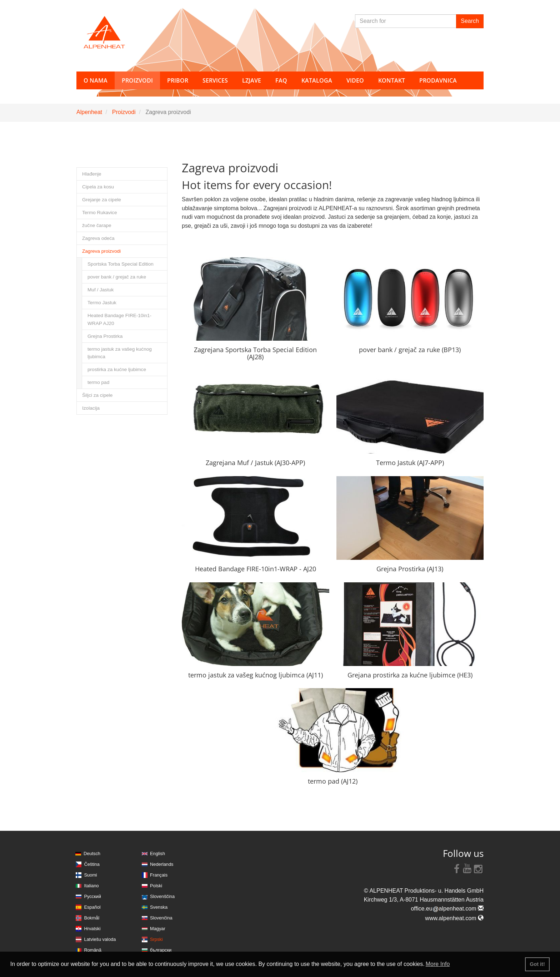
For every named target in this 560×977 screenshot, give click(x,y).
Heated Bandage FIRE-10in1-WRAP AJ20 (119, 319)
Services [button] (215, 80)
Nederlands (162, 864)
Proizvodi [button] (137, 80)
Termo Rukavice (99, 213)
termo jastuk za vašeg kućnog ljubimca (120, 353)
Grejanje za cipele (102, 200)
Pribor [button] (178, 80)
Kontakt (392, 80)
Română (92, 950)
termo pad (98, 382)
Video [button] (355, 80)
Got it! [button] (537, 964)
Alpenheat (89, 112)
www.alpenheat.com (454, 918)
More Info (438, 964)
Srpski (156, 939)
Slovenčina (161, 918)
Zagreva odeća (98, 238)
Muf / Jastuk (101, 290)
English (157, 853)
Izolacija (91, 408)
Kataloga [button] (317, 80)
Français (159, 875)
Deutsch (92, 853)
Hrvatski (92, 929)
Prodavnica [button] (438, 80)
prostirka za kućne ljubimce (117, 369)
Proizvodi (124, 112)
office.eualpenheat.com (447, 909)
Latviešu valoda (100, 939)
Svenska (159, 907)
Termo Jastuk (102, 303)
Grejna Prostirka (105, 336)
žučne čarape (97, 225)
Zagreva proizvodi (101, 251)
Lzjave (252, 80)
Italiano (91, 886)
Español (92, 907)
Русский (92, 896)
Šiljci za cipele (97, 395)
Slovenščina (162, 896)
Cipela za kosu (98, 187)
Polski (156, 886)
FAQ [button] (281, 80)
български (161, 950)
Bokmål (92, 918)
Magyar (158, 929)
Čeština (92, 864)
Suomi (90, 875)
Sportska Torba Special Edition (121, 264)
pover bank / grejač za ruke (117, 277)
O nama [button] (96, 80)
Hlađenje (92, 174)
